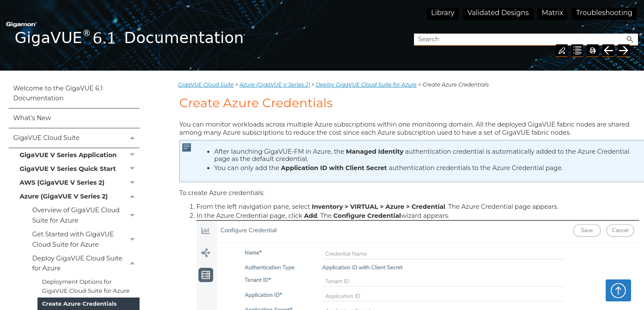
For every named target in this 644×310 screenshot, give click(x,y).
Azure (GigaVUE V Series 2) (79, 197)
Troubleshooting (604, 13)
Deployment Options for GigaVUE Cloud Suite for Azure (86, 286)
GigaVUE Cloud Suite (76, 138)
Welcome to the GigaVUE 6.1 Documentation (58, 93)
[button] (630, 40)
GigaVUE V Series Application (79, 155)
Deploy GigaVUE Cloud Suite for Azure (86, 263)
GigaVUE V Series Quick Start (79, 169)
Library (443, 13)
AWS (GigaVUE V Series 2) (79, 183)
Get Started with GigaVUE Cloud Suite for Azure (86, 240)
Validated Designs (498, 13)
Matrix (553, 13)
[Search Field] (526, 40)
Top (618, 290)
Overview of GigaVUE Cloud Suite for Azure (86, 216)
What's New (32, 118)
